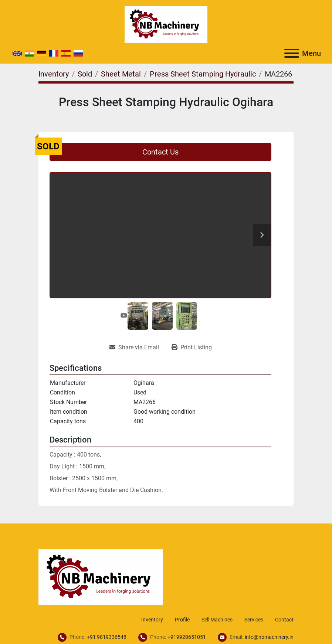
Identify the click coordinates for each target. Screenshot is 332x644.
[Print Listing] (192, 348)
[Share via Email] (137, 348)
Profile (182, 620)
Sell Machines (217, 620)
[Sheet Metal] (121, 74)
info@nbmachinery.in (269, 637)
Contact (284, 620)
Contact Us (160, 152)
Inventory (152, 620)
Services (254, 620)
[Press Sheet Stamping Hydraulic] (203, 74)
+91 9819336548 (107, 637)
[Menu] (292, 53)
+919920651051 (187, 637)
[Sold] (85, 74)
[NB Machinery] (101, 577)
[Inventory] (54, 74)
